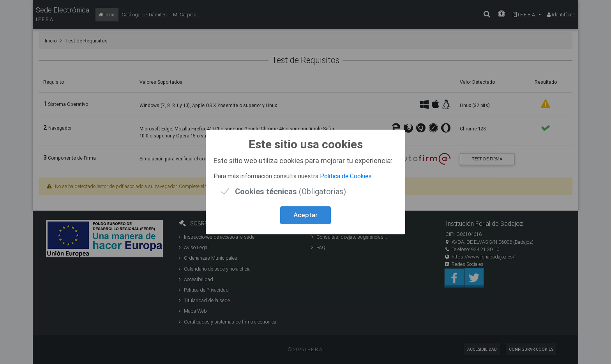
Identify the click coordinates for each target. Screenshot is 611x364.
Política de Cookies (346, 176)
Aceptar (305, 215)
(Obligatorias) (290, 191)
